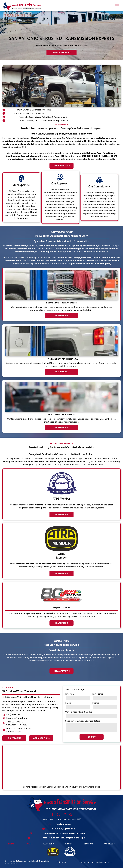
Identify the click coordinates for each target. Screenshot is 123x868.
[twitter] (59, 815)
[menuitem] (11, 844)
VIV (65, 862)
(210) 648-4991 (63, 824)
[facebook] (53, 815)
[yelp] (71, 815)
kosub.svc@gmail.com (64, 829)
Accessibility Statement (102, 862)
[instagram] (65, 815)
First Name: (92, 694)
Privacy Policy (85, 862)
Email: (89, 703)
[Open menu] (117, 6)
